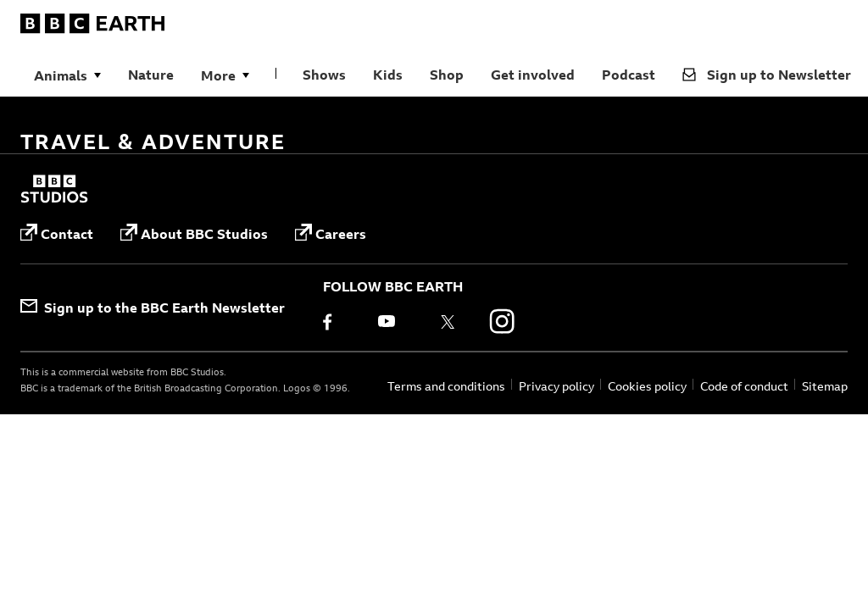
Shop (447, 75)
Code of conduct (744, 386)
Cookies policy (647, 386)
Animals (61, 75)
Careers (331, 233)
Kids (388, 75)
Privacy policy (556, 386)
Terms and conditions (446, 386)
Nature (151, 75)
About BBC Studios (194, 233)
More (218, 75)
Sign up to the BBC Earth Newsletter (153, 308)
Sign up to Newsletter (767, 75)
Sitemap (825, 386)
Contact (57, 233)
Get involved (533, 75)
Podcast (629, 75)
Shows (324, 75)
